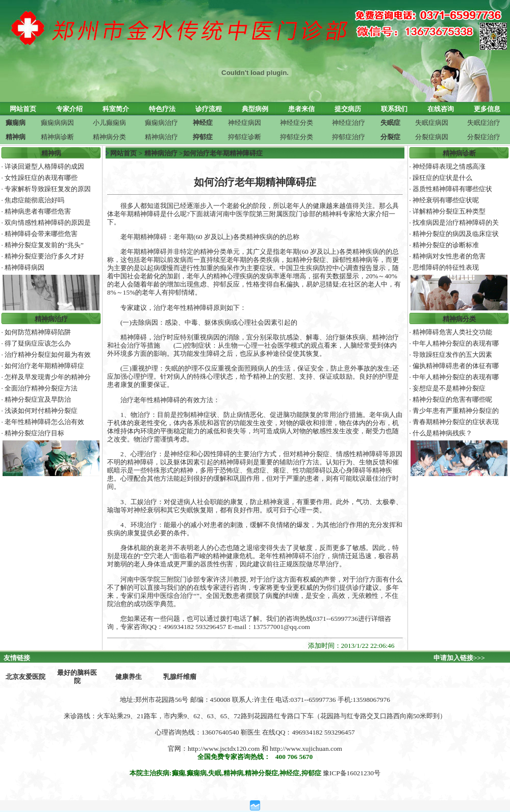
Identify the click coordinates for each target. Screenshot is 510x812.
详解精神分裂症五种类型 (449, 211)
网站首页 (123, 153)
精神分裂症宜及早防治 (38, 399)
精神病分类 (109, 137)
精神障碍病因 (24, 267)
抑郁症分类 (297, 137)
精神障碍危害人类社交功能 (452, 332)
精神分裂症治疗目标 (34, 433)
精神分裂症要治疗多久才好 (44, 256)
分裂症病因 (432, 137)
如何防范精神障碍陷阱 (38, 332)
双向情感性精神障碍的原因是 (48, 222)
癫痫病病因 (57, 123)
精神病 (51, 153)
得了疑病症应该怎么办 (38, 343)
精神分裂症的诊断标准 (446, 245)
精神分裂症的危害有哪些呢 (452, 399)
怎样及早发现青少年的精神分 (48, 377)
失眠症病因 (432, 123)
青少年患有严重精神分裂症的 (456, 411)
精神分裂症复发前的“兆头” (44, 245)
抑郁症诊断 (245, 137)
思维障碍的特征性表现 (446, 267)
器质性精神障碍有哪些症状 (452, 189)
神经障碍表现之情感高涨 (449, 166)
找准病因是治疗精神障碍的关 (456, 222)
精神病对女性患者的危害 (449, 256)
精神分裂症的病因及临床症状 (456, 234)
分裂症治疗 (484, 137)
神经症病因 (245, 123)
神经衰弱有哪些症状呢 (446, 200)
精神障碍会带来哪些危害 (41, 234)
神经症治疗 (349, 123)
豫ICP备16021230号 (352, 773)
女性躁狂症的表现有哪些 (41, 178)
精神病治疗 (161, 137)
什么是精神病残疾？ (442, 433)
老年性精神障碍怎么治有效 (44, 422)
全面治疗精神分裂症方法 (41, 388)
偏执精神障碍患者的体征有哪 (456, 366)
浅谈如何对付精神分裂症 (41, 411)
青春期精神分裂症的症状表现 (456, 422)
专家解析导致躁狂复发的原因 (48, 189)
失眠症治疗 (484, 123)
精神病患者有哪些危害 (38, 211)
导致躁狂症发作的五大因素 (452, 355)
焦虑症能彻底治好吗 (34, 200)
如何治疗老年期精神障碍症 (44, 366)
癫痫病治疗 (161, 123)
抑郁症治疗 (349, 137)
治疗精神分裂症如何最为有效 (48, 355)
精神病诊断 (57, 137)
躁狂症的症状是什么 (442, 178)
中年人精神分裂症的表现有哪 (456, 343)
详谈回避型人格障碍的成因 (44, 166)
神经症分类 (297, 123)
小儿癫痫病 (109, 123)
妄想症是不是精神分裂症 (449, 388)
